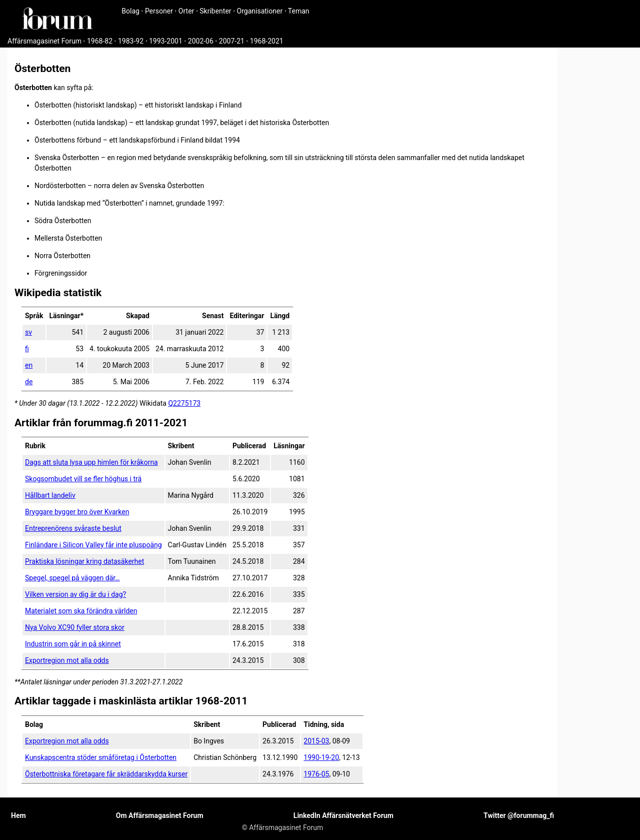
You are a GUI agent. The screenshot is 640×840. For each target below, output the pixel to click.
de (29, 382)
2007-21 (232, 41)
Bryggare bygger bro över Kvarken (77, 512)
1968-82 (100, 41)
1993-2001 (166, 41)
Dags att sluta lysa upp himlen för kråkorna (91, 462)
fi (27, 349)
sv (28, 332)
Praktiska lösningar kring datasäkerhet (84, 561)
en (29, 365)
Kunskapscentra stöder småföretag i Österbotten (101, 757)
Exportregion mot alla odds (67, 660)
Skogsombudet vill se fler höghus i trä (83, 479)
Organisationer (260, 11)
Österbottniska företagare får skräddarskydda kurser (106, 774)
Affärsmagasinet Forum (44, 41)
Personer (159, 11)
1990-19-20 (321, 757)
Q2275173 (184, 403)
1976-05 (316, 774)
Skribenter (215, 11)
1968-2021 (267, 41)
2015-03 (316, 741)
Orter (186, 11)
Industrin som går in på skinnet (73, 644)
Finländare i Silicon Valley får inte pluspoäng (93, 545)
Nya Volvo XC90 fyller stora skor (75, 627)
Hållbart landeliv (50, 495)
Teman (299, 11)
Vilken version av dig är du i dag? (75, 594)
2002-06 (201, 41)
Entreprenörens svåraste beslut (73, 528)
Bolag (130, 11)
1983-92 (131, 41)
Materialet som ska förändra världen (81, 611)
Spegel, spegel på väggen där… (72, 578)
